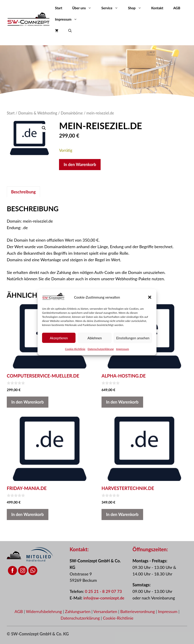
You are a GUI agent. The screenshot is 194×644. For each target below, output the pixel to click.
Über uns (84, 8)
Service (112, 8)
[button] (150, 297)
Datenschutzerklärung (101, 349)
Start (59, 8)
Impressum (122, 349)
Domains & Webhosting (38, 113)
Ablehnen (95, 338)
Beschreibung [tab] (23, 192)
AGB (177, 8)
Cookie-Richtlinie (75, 349)
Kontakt (157, 8)
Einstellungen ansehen (133, 338)
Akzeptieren (59, 338)
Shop (137, 8)
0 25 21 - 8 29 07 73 (103, 591)
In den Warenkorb (80, 164)
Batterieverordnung (138, 611)
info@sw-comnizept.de (104, 598)
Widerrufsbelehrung (44, 611)
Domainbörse (72, 113)
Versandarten (106, 611)
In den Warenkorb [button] (28, 402)
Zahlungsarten (78, 611)
